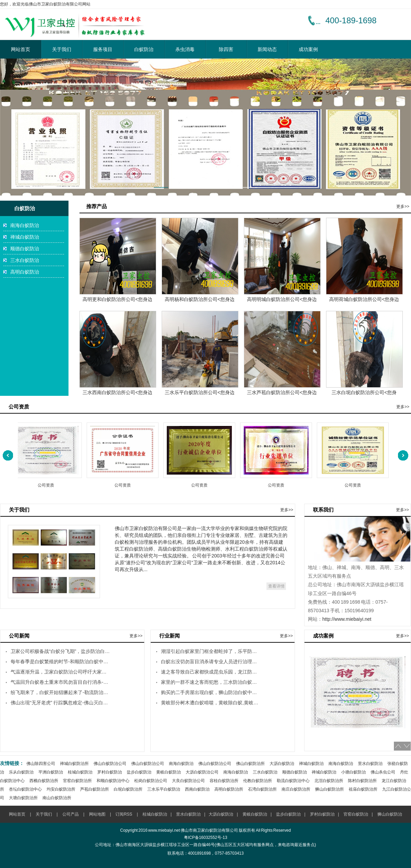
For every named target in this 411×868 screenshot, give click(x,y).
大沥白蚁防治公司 (202, 772)
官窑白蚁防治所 (77, 781)
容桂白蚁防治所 (224, 781)
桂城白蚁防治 (80, 772)
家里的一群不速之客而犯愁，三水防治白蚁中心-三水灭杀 (211, 682)
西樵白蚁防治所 (44, 781)
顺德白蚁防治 (25, 249)
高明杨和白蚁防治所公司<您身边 (200, 299)
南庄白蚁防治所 (296, 789)
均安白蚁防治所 (61, 789)
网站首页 (21, 49)
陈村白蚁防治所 (362, 781)
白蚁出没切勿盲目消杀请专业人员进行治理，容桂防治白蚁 (211, 662)
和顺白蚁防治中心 (113, 781)
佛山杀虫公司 (383, 772)
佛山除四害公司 (41, 764)
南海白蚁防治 (25, 225)
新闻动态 (267, 49)
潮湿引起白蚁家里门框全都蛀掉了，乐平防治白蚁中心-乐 (211, 651)
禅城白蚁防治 (25, 237)
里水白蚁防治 (370, 764)
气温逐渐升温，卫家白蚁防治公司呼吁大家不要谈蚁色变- (60, 672)
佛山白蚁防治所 (250, 764)
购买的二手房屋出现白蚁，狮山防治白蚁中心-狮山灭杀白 (211, 692)
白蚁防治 (144, 49)
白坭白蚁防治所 (128, 789)
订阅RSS (124, 814)
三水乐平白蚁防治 (164, 789)
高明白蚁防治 (25, 272)
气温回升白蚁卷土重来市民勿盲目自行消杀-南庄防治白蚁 (60, 682)
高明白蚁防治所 (229, 789)
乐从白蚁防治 (21, 772)
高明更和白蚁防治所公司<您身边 (117, 299)
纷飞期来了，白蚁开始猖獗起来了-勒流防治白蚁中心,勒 (60, 692)
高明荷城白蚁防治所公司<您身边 (364, 299)
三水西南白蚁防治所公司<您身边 (117, 392)
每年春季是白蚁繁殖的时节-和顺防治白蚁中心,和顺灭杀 (60, 662)
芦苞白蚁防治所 (95, 789)
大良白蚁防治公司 (188, 781)
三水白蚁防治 (25, 260)
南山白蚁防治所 (57, 798)
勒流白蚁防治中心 (293, 781)
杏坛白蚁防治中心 (25, 789)
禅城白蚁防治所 (74, 764)
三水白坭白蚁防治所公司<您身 (364, 392)
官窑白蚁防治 (356, 814)
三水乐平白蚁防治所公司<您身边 (200, 392)
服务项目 (103, 49)
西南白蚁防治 (197, 789)
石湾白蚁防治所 (262, 789)
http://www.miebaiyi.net (347, 619)
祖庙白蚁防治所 (363, 789)
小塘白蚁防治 (353, 772)
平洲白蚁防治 (51, 772)
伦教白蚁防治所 (258, 781)
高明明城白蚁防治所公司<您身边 (282, 299)
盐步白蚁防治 (139, 772)
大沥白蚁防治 (282, 764)
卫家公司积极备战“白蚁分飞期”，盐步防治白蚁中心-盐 (60, 651)
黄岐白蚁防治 (169, 772)
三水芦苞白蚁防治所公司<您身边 (282, 392)
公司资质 (47, 485)
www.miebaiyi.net (164, 830)
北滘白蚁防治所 (329, 781)
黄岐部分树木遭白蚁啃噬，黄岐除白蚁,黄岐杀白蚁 (211, 703)
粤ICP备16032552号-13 (206, 838)
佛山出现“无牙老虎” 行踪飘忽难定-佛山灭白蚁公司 (60, 703)
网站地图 (97, 814)
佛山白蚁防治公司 (110, 764)
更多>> (403, 206)
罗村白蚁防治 (110, 772)
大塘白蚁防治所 (23, 798)
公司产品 (71, 814)
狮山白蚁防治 (390, 814)
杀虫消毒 (185, 49)
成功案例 (308, 49)
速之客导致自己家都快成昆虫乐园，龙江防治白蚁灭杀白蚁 (211, 672)
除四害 (226, 49)
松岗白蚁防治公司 (151, 781)
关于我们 (62, 49)
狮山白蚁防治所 (329, 789)
